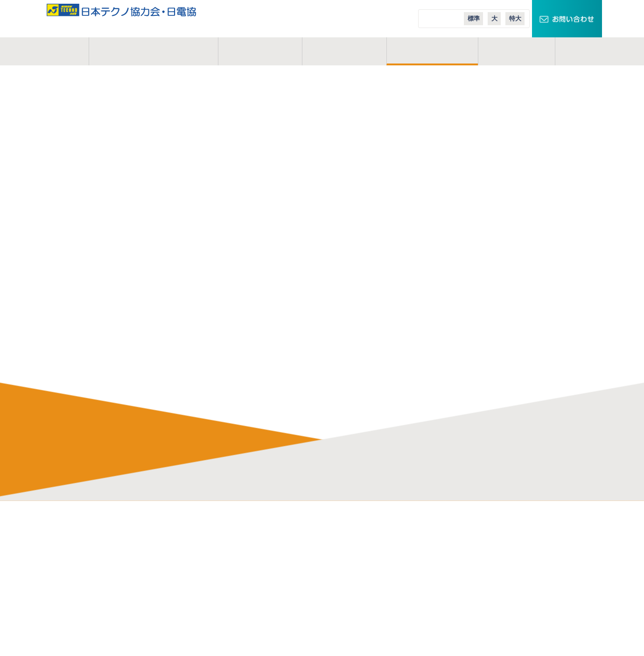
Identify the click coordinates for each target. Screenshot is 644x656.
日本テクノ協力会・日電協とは (140, 537)
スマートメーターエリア (480, 563)
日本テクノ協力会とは (154, 51)
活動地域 (344, 51)
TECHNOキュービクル (478, 537)
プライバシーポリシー (127, 602)
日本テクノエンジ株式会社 (367, 550)
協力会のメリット (237, 550)
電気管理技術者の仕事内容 (250, 537)
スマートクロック (470, 550)
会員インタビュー (237, 589)
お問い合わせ (113, 589)
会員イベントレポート (243, 602)
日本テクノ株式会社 (357, 537)
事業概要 (260, 51)
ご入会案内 (433, 51)
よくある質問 (230, 576)
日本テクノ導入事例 (473, 602)
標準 (474, 18)
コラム (517, 51)
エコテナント (463, 576)
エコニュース (463, 589)
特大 (515, 18)
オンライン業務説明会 (243, 628)
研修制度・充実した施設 (247, 563)
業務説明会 (227, 615)
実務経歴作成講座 (237, 642)
